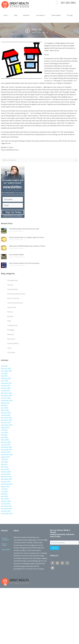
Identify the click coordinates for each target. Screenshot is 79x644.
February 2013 (6, 501)
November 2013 (7, 479)
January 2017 (6, 391)
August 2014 (5, 457)
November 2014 (7, 450)
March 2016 (5, 410)
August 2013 (5, 486)
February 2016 (6, 413)
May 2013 (4, 494)
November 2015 (7, 420)
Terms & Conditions (5, 539)
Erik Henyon (20, 231)
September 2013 (7, 484)
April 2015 (5, 437)
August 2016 (5, 403)
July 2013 (4, 489)
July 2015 (4, 430)
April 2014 (5, 467)
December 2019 (6, 371)
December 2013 (6, 477)
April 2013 (5, 496)
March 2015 (5, 440)
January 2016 (6, 415)
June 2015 (5, 432)
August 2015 (5, 427)
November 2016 (7, 395)
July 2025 (4, 366)
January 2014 (6, 474)
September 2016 (7, 400)
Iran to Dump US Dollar (16, 255)
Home (33, 33)
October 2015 (6, 423)
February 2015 (6, 442)
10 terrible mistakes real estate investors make (24, 229)
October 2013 (6, 482)
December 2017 (6, 383)
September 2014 (7, 454)
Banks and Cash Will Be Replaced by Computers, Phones (27, 246)
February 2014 (6, 472)
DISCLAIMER (6, 550)
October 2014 (6, 452)
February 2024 (6, 368)
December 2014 (6, 447)
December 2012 (6, 506)
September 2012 (7, 513)
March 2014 (5, 469)
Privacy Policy (4, 545)
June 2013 (5, 491)
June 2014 (5, 462)
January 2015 (6, 445)
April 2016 (5, 408)
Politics (39, 33)
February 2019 (6, 378)
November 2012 (7, 509)
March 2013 (5, 499)
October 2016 (6, 398)
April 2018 (5, 381)
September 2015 (7, 425)
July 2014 (4, 459)
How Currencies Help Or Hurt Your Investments (24, 263)
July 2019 (4, 373)
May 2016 (4, 405)
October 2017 (6, 386)
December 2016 (6, 393)
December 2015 (6, 418)
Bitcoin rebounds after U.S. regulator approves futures (27, 237)
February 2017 (6, 388)
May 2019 (4, 376)
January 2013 (6, 504)
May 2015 (4, 435)
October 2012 (6, 511)
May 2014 (4, 464)
